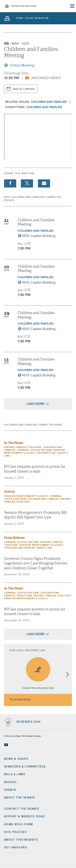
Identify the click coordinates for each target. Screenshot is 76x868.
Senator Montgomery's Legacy (26, 496)
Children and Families (49, 102)
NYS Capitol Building (39, 236)
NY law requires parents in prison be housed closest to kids (35, 469)
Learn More (22, 700)
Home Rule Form (19, 824)
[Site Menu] (72, 6)
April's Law (45, 548)
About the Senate (20, 798)
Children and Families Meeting (36, 222)
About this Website (21, 840)
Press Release (14, 538)
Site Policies (15, 832)
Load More (35, 404)
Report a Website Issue (25, 817)
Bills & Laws (15, 774)
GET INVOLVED (16, 848)
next (67, 675)
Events (10, 790)
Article (9, 492)
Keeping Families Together (23, 447)
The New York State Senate (24, 6)
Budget (10, 782)
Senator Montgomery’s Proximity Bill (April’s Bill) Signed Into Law (35, 515)
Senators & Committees (25, 767)
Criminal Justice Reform (34, 450)
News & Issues (16, 759)
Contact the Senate (22, 809)
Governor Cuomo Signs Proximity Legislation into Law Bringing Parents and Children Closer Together (36, 563)
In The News (14, 443)
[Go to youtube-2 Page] (7, 745)
